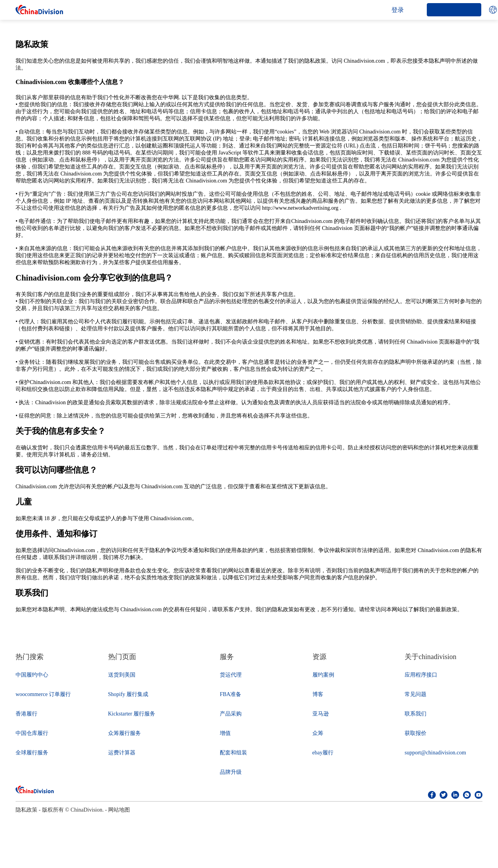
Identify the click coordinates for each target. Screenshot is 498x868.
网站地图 (119, 810)
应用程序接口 (421, 675)
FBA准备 (231, 694)
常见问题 (416, 694)
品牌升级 (231, 772)
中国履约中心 (32, 675)
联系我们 (416, 714)
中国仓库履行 (32, 733)
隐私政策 (26, 810)
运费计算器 (122, 753)
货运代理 (231, 675)
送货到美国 (122, 675)
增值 (225, 733)
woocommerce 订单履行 (43, 694)
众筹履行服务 (124, 733)
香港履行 (26, 714)
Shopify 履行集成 (128, 694)
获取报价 (416, 733)
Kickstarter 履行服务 (132, 714)
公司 (153, 10)
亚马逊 (321, 714)
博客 (318, 694)
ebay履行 (323, 753)
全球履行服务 (32, 753)
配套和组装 (233, 753)
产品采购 (231, 714)
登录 (398, 10)
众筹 (318, 733)
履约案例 (323, 675)
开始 (454, 9)
